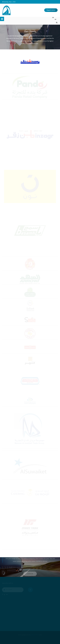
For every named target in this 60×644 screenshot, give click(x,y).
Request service (51, 10)
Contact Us (30, 575)
